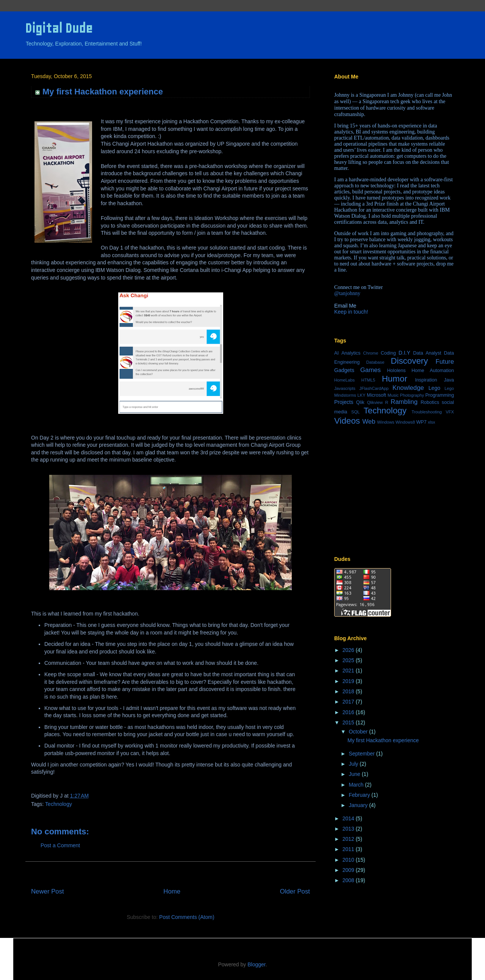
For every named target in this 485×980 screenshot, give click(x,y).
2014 (349, 818)
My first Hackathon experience (383, 740)
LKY (361, 395)
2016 (349, 712)
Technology (59, 804)
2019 (349, 681)
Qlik (360, 402)
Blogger (256, 964)
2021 (349, 671)
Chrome (371, 353)
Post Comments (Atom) (187, 917)
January (359, 805)
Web (369, 422)
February (360, 795)
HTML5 (368, 380)
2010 (349, 860)
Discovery (409, 361)
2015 (349, 722)
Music (393, 395)
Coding (388, 353)
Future (445, 362)
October (359, 732)
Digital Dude (59, 28)
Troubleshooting (427, 412)
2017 (349, 702)
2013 (349, 829)
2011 (349, 849)
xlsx (431, 422)
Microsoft (376, 395)
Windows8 (405, 422)
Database (375, 362)
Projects (344, 402)
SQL (355, 412)
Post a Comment (60, 845)
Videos (347, 421)
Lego (434, 388)
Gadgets (344, 370)
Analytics (351, 353)
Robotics (430, 402)
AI (336, 353)
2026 (349, 650)
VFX (450, 412)
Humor (395, 379)
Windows (386, 422)
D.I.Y (404, 353)
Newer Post (48, 891)
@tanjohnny (347, 293)
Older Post (295, 891)
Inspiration (426, 380)
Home (172, 891)
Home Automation (433, 371)
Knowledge (408, 388)
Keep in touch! (351, 312)
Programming (440, 395)
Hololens (396, 371)
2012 (349, 839)
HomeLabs (344, 380)
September (362, 754)
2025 (349, 660)
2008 (349, 880)
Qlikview (375, 402)
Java (449, 380)
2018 (349, 691)
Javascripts (345, 388)
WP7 (421, 422)
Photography (412, 395)
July (354, 764)
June (355, 774)
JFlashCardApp (374, 388)
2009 (349, 870)
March (357, 785)
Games (371, 370)
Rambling (404, 402)
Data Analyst (427, 353)
